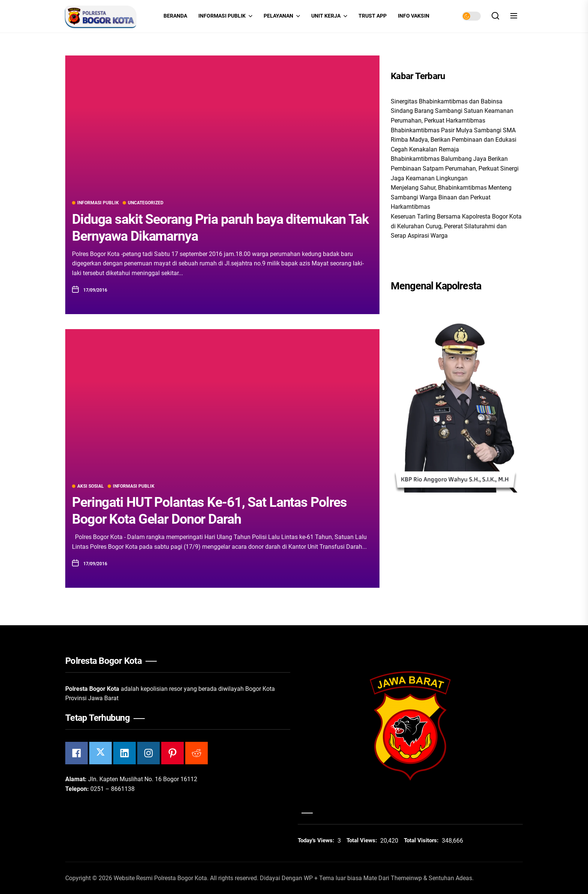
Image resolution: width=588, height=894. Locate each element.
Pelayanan (282, 16)
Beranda (175, 16)
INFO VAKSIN (414, 16)
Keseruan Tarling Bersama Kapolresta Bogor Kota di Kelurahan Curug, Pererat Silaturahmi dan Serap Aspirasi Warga (456, 226)
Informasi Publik (225, 16)
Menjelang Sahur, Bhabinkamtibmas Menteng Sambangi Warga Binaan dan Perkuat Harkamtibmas (451, 197)
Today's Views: (317, 840)
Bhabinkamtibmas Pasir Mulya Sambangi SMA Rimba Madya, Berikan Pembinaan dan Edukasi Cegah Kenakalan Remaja (454, 140)
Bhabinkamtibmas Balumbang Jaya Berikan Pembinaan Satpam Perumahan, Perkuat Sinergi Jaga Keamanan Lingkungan (455, 168)
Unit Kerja (329, 16)
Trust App (373, 16)
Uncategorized (143, 203)
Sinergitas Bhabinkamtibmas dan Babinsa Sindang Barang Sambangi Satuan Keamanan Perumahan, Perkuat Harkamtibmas (452, 111)
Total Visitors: (422, 840)
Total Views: (362, 840)
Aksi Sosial (88, 486)
